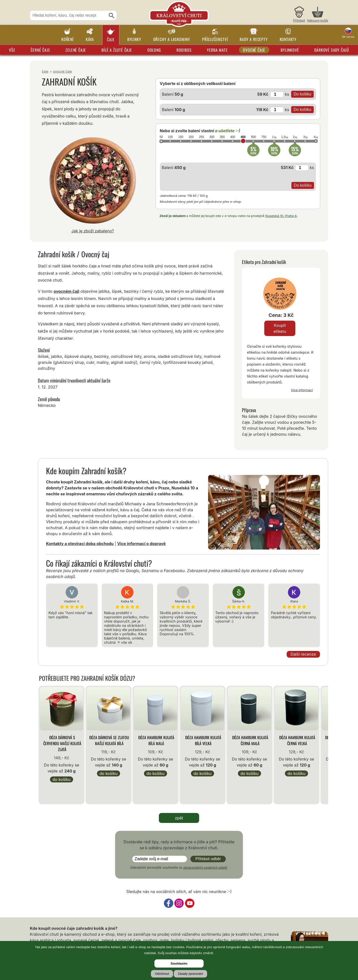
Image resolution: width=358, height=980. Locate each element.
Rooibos (184, 50)
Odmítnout (162, 974)
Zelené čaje (76, 50)
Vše (12, 50)
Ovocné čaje (254, 50)
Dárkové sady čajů (332, 50)
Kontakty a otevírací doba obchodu (80, 544)
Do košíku (61, 779)
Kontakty (288, 39)
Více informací (302, 390)
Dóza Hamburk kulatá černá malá (250, 740)
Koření (67, 39)
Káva (90, 39)
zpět (179, 818)
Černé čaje (40, 50)
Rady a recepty (254, 39)
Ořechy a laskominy (172, 39)
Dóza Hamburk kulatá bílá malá (156, 740)
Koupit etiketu (280, 328)
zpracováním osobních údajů (205, 868)
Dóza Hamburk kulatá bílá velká (203, 740)
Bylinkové (290, 50)
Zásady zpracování (190, 974)
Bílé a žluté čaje (117, 50)
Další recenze (303, 654)
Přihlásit (299, 21)
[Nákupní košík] (318, 15)
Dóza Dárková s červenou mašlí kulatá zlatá (62, 743)
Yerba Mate (217, 50)
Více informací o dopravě (141, 544)
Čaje (111, 40)
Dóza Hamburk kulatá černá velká (297, 740)
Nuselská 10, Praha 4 (281, 216)
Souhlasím (179, 963)
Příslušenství (215, 39)
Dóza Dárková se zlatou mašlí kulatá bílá (109, 740)
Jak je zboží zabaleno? (93, 231)
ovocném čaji (66, 291)
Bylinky (134, 39)
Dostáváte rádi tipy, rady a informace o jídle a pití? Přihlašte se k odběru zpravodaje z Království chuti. (179, 845)
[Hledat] (112, 16)
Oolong (154, 50)
